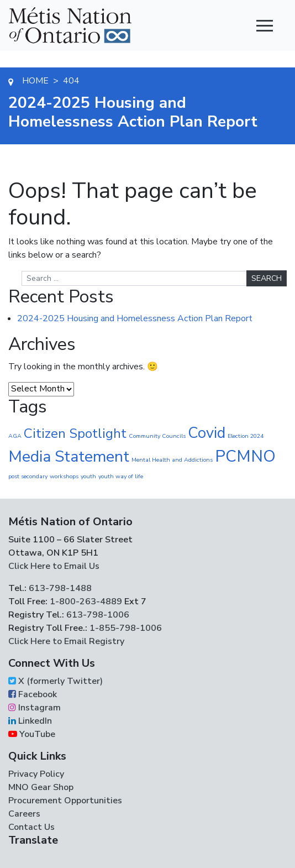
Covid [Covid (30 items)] (207, 433)
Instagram (35, 708)
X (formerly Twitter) (56, 681)
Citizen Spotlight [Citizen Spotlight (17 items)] (75, 433)
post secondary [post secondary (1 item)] (28, 476)
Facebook (33, 694)
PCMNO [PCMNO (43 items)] (245, 456)
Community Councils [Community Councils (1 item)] (157, 436)
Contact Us (31, 827)
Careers (24, 814)
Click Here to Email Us (54, 566)
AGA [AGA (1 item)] (15, 436)
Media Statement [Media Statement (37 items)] (69, 456)
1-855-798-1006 (125, 628)
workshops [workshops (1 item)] (64, 476)
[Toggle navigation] (265, 25)
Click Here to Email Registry (66, 641)
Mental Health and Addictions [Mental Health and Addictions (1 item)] (172, 460)
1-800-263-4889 (86, 602)
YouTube (32, 734)
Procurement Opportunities (65, 801)
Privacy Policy (36, 774)
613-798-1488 (60, 588)
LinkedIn (30, 721)
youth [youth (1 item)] (88, 476)
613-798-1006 (97, 615)
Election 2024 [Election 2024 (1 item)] (246, 436)
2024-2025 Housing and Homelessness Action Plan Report (135, 318)
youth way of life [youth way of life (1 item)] (121, 476)
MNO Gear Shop (41, 787)
